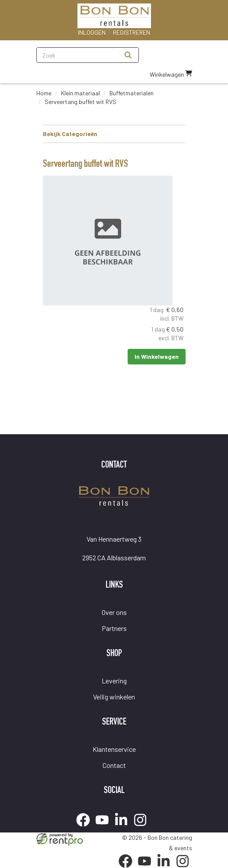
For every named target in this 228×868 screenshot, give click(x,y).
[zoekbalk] (77, 55)
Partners (114, 628)
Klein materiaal (80, 93)
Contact (114, 765)
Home (44, 93)
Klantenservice (114, 749)
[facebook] (86, 828)
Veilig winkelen (114, 697)
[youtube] (105, 828)
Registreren (132, 32)
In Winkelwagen (157, 356)
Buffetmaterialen (132, 93)
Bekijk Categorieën (114, 133)
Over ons (114, 612)
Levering (114, 681)
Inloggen (92, 32)
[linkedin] (124, 828)
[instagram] (143, 828)
